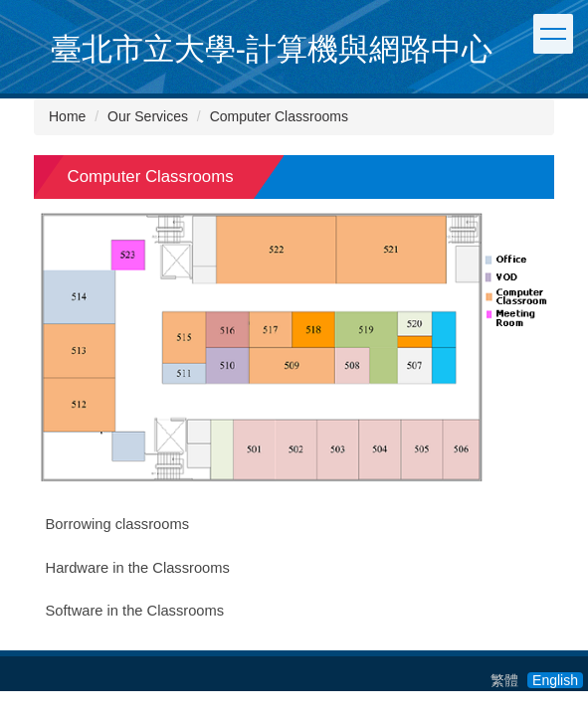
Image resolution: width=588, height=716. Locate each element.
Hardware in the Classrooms (138, 568)
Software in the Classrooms (135, 611)
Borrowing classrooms (117, 524)
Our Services (148, 116)
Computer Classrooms (279, 116)
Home (67, 116)
